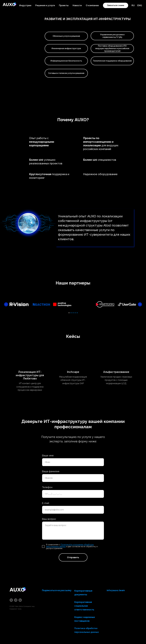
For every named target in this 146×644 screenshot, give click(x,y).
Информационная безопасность (66, 61)
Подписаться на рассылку (57, 590)
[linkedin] (20, 600)
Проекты (64, 5)
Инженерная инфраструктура (66, 48)
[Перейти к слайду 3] (73, 313)
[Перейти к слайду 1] (69, 313)
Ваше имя (48, 455)
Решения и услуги (45, 5)
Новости (77, 5)
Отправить (73, 557)
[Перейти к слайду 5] (77, 313)
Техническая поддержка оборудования (112, 61)
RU (133, 5)
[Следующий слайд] (140, 304)
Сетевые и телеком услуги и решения (66, 73)
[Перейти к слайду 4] (75, 313)
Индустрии (25, 5)
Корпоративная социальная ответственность (84, 606)
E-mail (46, 503)
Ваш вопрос (49, 519)
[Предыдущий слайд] (6, 304)
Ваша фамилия (51, 471)
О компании (92, 5)
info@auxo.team (116, 590)
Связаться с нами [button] (116, 5)
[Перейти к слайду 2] (71, 313)
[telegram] (16, 600)
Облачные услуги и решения (66, 36)
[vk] (11, 600)
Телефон (47, 487)
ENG (140, 5)
